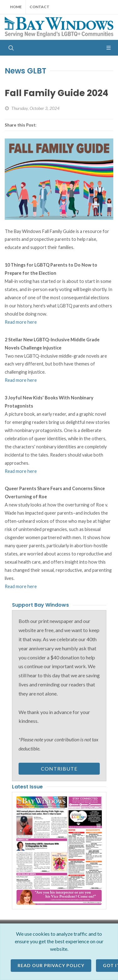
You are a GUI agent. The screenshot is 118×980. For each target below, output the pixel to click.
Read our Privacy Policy (51, 965)
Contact (39, 7)
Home (16, 7)
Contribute (59, 769)
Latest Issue (27, 787)
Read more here (21, 322)
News (15, 71)
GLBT (37, 71)
